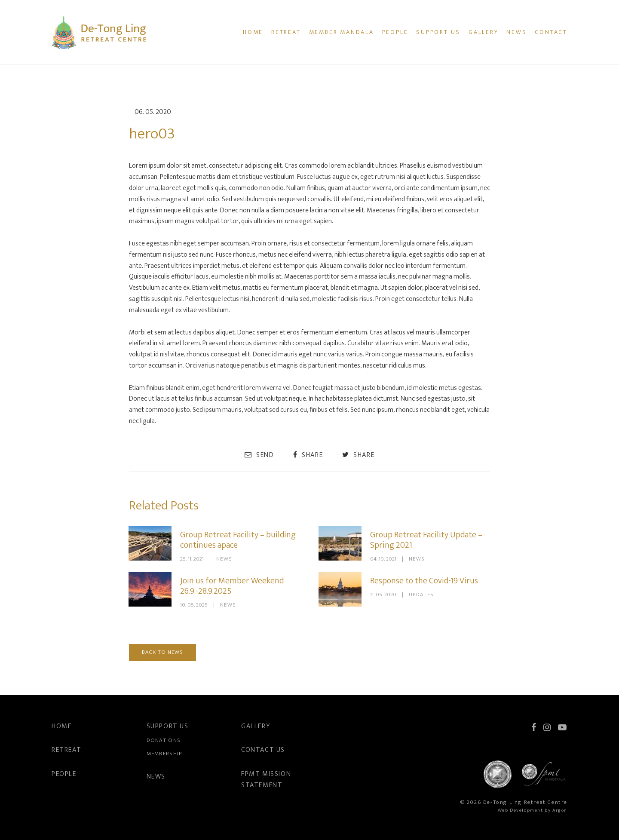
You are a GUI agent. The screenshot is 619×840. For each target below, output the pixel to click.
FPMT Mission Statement (266, 780)
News (516, 32)
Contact (551, 32)
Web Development (521, 810)
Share (308, 455)
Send (259, 455)
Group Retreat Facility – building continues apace (238, 540)
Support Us (438, 32)
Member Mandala (342, 32)
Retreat (286, 32)
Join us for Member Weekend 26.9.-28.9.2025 (232, 586)
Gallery (484, 32)
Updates (421, 595)
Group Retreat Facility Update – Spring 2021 (426, 540)
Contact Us (263, 750)
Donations (164, 740)
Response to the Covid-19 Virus (424, 581)
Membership (164, 754)
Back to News (162, 652)
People (395, 32)
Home (253, 32)
